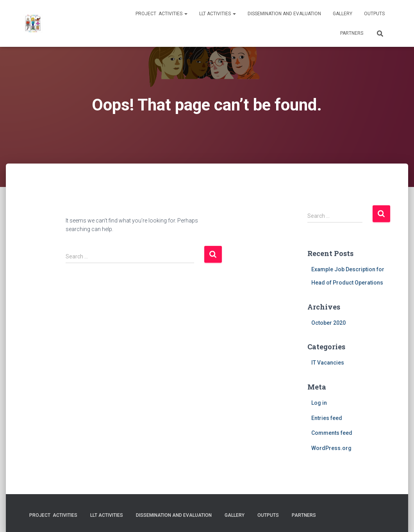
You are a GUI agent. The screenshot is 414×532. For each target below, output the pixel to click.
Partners (352, 33)
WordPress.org (331, 448)
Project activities (161, 14)
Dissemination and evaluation (284, 14)
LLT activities (218, 14)
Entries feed (327, 418)
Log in (319, 403)
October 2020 (328, 323)
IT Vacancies (328, 363)
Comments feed (332, 433)
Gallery (343, 14)
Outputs (374, 14)
